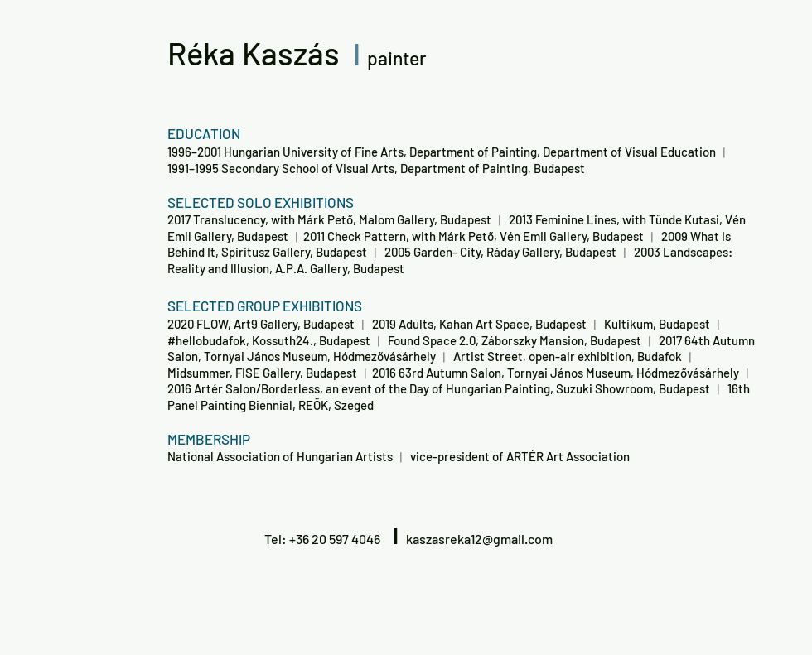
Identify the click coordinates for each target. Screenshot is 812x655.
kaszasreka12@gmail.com (479, 539)
